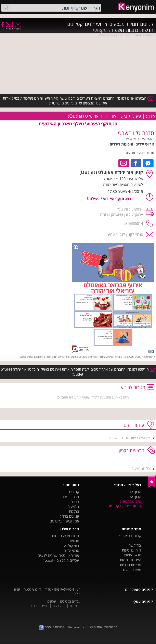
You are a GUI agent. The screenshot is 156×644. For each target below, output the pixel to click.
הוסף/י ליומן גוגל (129, 209)
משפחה (116, 30)
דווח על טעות (132, 550)
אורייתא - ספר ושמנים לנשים (58, 555)
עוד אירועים (134, 425)
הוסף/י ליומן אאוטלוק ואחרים (121, 214)
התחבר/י (18, 27)
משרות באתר (132, 570)
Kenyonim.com (79, 627)
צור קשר (135, 545)
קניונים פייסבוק (52, 627)
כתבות (132, 30)
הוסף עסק (134, 497)
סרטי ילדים (71, 551)
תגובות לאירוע (133, 387)
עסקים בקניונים (70, 601)
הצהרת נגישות (131, 560)
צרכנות (74, 511)
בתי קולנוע (71, 546)
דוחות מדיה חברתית (65, 536)
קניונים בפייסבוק (129, 536)
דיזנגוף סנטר (32, 589)
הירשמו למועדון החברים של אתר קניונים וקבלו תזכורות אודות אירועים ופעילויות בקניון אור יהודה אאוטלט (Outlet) (78, 372)
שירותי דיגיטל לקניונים (125, 506)
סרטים (74, 541)
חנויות (132, 24)
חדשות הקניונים (38, 606)
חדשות (147, 30)
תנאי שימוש (133, 555)
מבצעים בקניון (132, 450)
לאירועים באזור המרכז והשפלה (129, 438)
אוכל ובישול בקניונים (64, 521)
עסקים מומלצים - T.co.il (61, 560)
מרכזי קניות (71, 497)
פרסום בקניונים (130, 501)
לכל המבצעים (141, 468)
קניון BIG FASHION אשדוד (63, 589)
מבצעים (117, 24)
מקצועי (100, 30)
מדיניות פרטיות (131, 565)
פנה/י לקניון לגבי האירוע (125, 234)
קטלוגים (75, 24)
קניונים (147, 24)
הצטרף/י (9, 27)
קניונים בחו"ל (69, 516)
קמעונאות (59, 606)
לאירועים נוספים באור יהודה (123, 185)
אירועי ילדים (96, 24)
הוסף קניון (134, 492)
